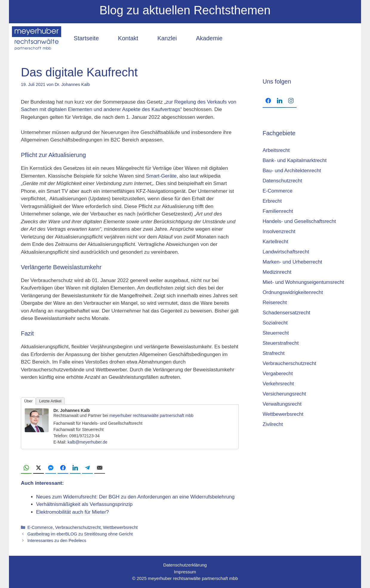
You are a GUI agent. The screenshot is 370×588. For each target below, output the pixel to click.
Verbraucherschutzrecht (78, 527)
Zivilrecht (273, 424)
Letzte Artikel (50, 401)
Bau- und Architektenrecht (292, 171)
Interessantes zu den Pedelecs (57, 541)
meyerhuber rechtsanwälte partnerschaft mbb (152, 415)
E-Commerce (40, 527)
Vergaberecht (278, 374)
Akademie (209, 38)
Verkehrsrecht (278, 384)
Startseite (86, 38)
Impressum (185, 572)
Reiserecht (275, 303)
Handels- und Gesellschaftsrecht (299, 221)
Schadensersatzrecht (286, 313)
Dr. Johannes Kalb (72, 410)
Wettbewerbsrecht (120, 527)
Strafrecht (274, 353)
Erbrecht (272, 201)
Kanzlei (167, 38)
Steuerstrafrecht (281, 343)
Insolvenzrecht (279, 231)
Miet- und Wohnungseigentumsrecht (303, 282)
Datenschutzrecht (282, 181)
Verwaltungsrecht (282, 404)
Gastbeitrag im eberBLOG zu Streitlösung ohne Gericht (80, 534)
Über (28, 401)
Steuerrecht (276, 333)
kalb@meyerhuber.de (87, 442)
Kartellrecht (275, 242)
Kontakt (128, 38)
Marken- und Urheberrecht (292, 262)
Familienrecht (278, 211)
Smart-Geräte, (162, 176)
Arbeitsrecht (276, 150)
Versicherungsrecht (284, 394)
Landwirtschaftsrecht (286, 252)
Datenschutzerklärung (185, 565)
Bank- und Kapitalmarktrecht (295, 160)
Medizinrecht (277, 272)
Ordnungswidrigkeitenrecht (293, 292)
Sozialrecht (275, 323)
